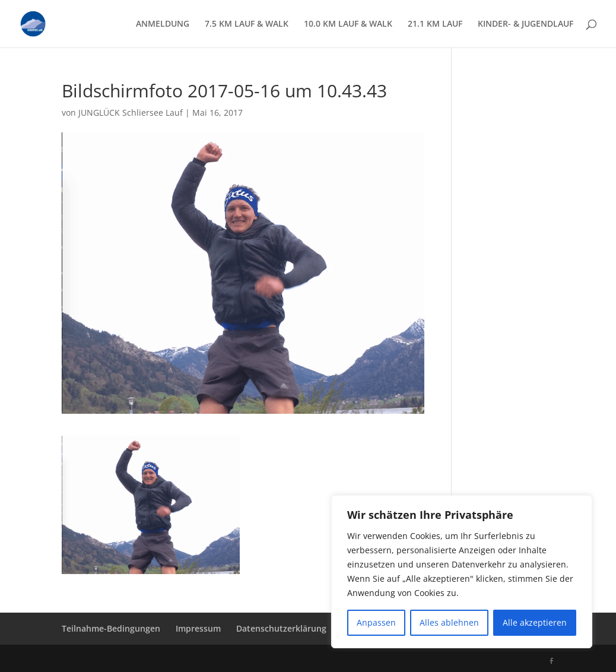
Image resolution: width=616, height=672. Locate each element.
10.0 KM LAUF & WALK (348, 24)
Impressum (198, 628)
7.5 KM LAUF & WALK (247, 24)
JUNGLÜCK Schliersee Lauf (131, 112)
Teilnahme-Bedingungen (111, 628)
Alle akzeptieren (535, 622)
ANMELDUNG (163, 24)
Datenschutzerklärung (281, 628)
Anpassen (376, 622)
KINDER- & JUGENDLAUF (525, 24)
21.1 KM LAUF (435, 24)
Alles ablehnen (449, 622)
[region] (462, 572)
